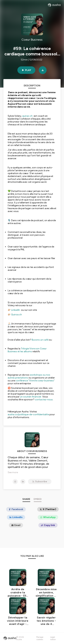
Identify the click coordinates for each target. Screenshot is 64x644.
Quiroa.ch (16, 315)
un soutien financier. (31, 397)
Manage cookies (40, 638)
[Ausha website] (54, 5)
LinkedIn (16, 310)
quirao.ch (27, 116)
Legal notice (53, 638)
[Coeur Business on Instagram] (15, 482)
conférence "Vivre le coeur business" (35, 381)
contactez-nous (44, 400)
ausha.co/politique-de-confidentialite (28, 414)
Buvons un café (40, 340)
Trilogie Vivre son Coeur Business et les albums (27, 350)
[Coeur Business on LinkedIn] (23, 482)
